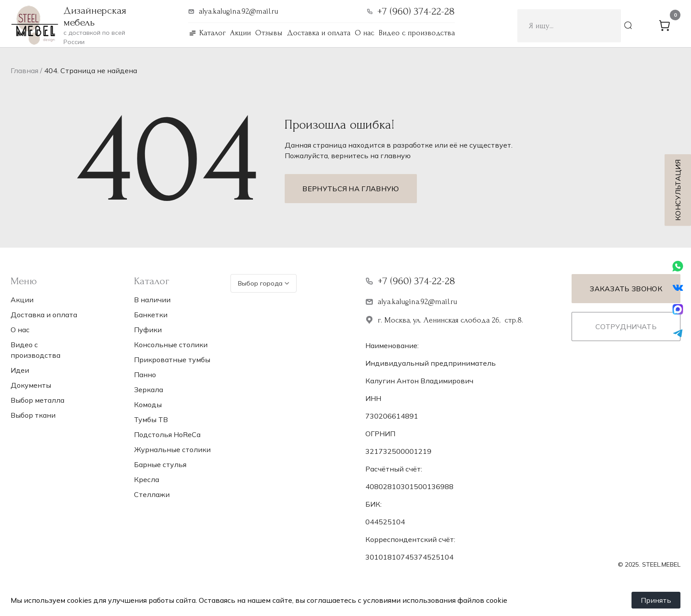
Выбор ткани (33, 415)
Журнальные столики (172, 449)
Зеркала (149, 390)
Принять (656, 600)
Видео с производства (417, 33)
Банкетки (151, 315)
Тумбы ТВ (151, 419)
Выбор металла (37, 400)
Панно (145, 375)
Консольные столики (171, 345)
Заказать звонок (626, 289)
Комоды (148, 404)
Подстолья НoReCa (167, 434)
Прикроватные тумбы (172, 360)
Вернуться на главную (351, 189)
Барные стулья (160, 464)
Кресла (147, 479)
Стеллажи (152, 494)
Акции (240, 33)
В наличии (152, 300)
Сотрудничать (626, 327)
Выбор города (264, 283)
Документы (31, 385)
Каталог (212, 33)
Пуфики (148, 330)
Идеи (20, 370)
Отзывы (269, 33)
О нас (364, 33)
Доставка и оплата (319, 33)
